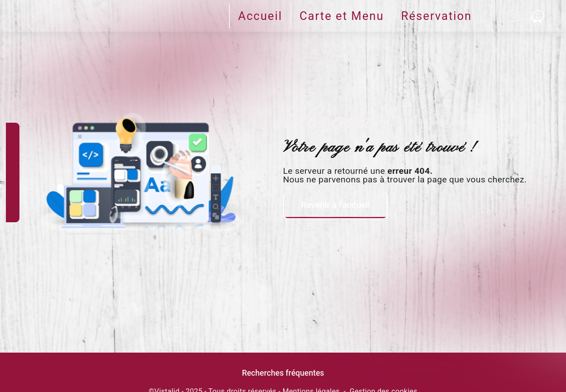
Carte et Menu (342, 16)
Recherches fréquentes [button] (283, 373)
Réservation (437, 16)
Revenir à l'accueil (335, 205)
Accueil (260, 16)
